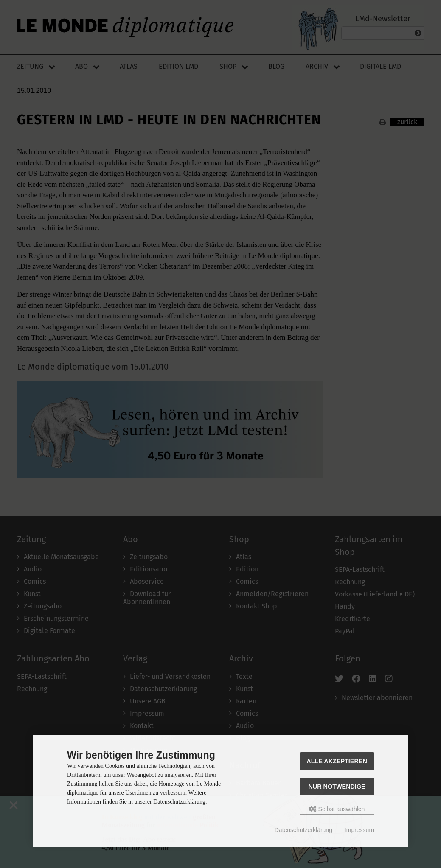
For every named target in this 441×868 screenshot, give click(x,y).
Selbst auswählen (337, 809)
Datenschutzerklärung (303, 830)
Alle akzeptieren (337, 761)
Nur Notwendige (337, 787)
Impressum (359, 830)
